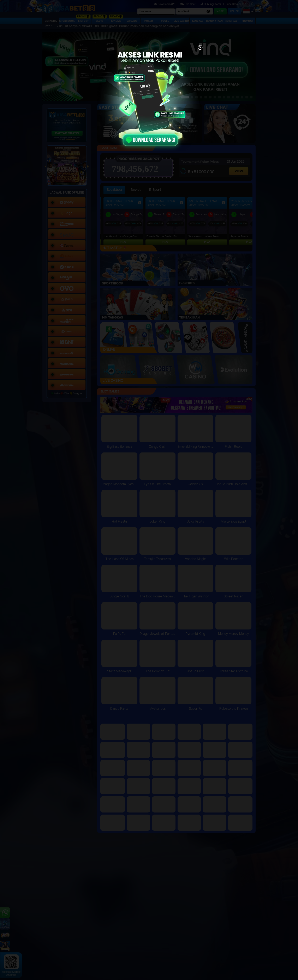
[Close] (200, 48)
